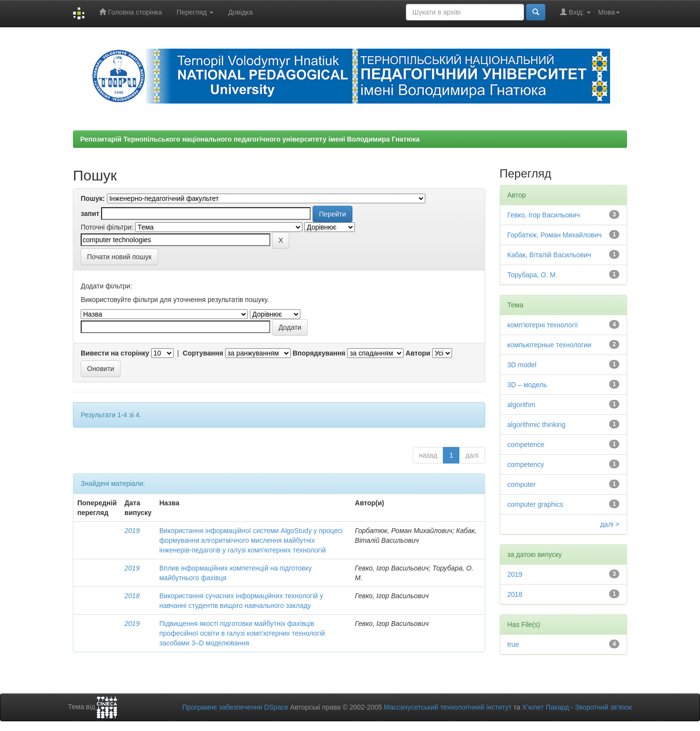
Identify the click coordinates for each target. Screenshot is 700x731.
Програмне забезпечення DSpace (235, 707)
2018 (132, 596)
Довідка (240, 12)
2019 (132, 531)
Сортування (203, 353)
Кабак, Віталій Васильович (550, 255)
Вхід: (575, 12)
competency (526, 464)
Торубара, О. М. (533, 275)
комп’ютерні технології (543, 325)
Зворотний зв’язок (604, 707)
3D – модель (527, 385)
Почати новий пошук (119, 257)
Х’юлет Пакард (545, 707)
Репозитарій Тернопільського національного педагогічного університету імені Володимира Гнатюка (250, 139)
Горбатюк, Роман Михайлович (555, 235)
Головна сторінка (131, 12)
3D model (522, 365)
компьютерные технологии (550, 345)
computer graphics (535, 504)
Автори (418, 353)
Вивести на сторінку (115, 353)
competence (526, 445)
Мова (609, 12)
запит (90, 214)
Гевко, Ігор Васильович (544, 215)
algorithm (522, 405)
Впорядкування (319, 353)
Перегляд (195, 12)
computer (522, 484)
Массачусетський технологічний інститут (448, 707)
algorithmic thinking (537, 425)
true (513, 644)
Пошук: (93, 198)
